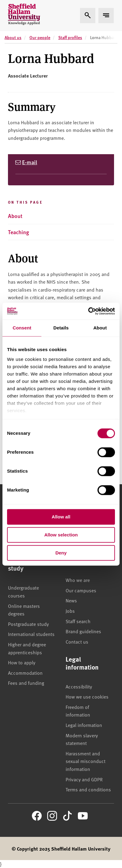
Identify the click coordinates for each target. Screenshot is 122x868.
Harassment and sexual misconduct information (86, 761)
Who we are (78, 580)
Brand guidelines (83, 631)
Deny (61, 553)
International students (31, 634)
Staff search (78, 621)
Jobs (70, 611)
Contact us (77, 641)
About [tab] (100, 328)
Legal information (84, 725)
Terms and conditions (88, 789)
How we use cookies (87, 696)
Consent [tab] (22, 328)
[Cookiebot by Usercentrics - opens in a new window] (88, 311)
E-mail (30, 162)
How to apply (22, 662)
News (71, 600)
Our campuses (81, 590)
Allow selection (61, 535)
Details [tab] (61, 328)
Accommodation (25, 673)
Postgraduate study (28, 624)
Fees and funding (26, 683)
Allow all (61, 517)
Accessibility (79, 686)
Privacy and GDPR (84, 779)
